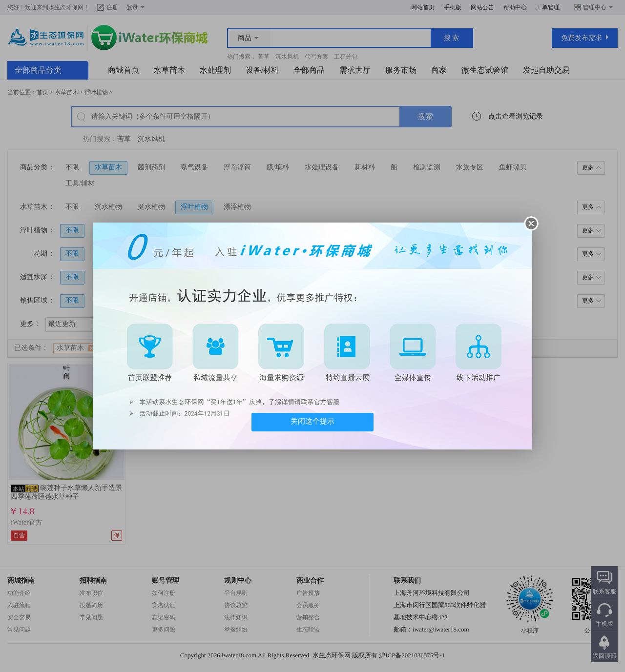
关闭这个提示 (312, 421)
